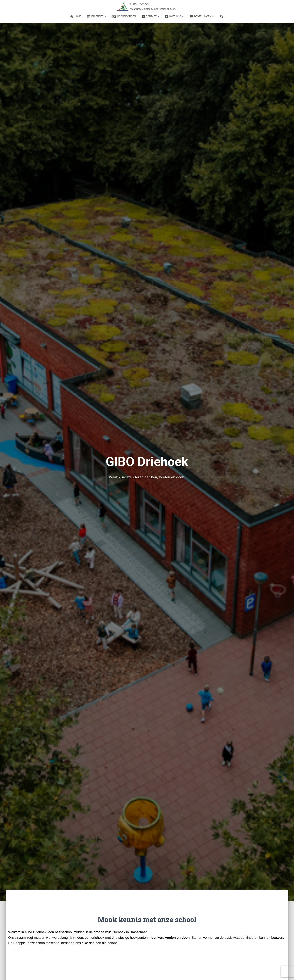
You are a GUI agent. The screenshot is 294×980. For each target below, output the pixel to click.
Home (76, 17)
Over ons (174, 17)
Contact (150, 17)
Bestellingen (201, 17)
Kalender (96, 17)
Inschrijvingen (124, 17)
